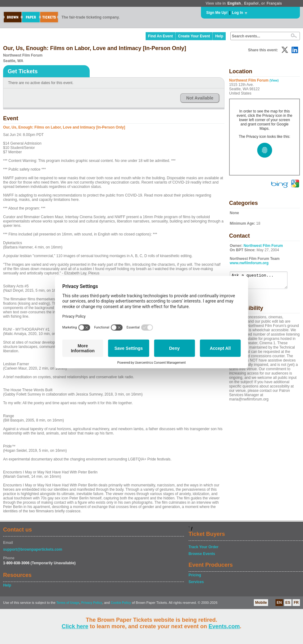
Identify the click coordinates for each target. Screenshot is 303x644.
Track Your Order (204, 547)
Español (252, 3)
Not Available (200, 98)
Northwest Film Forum (263, 246)
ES (288, 603)
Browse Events (202, 554)
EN (279, 603)
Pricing (195, 575)
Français (274, 3)
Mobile (261, 603)
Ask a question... (262, 282)
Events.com (224, 626)
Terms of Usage (68, 603)
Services (196, 582)
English (234, 3)
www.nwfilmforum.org (249, 263)
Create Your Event (194, 36)
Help (219, 36)
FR (296, 603)
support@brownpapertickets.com (33, 549)
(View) (274, 80)
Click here (75, 626)
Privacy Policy (92, 603)
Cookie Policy (121, 603)
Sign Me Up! (217, 13)
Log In (237, 13)
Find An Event (160, 36)
